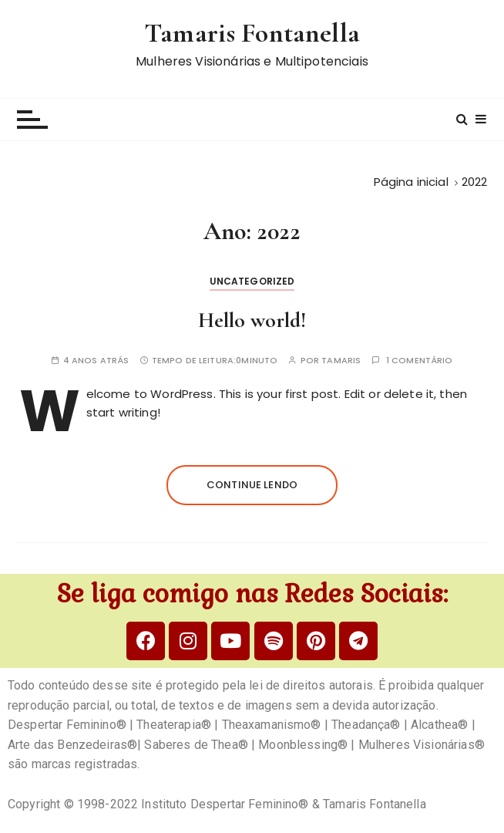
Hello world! (252, 320)
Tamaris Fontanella (252, 33)
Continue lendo (252, 485)
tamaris (341, 361)
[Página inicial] (411, 182)
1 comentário (420, 361)
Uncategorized (252, 281)
